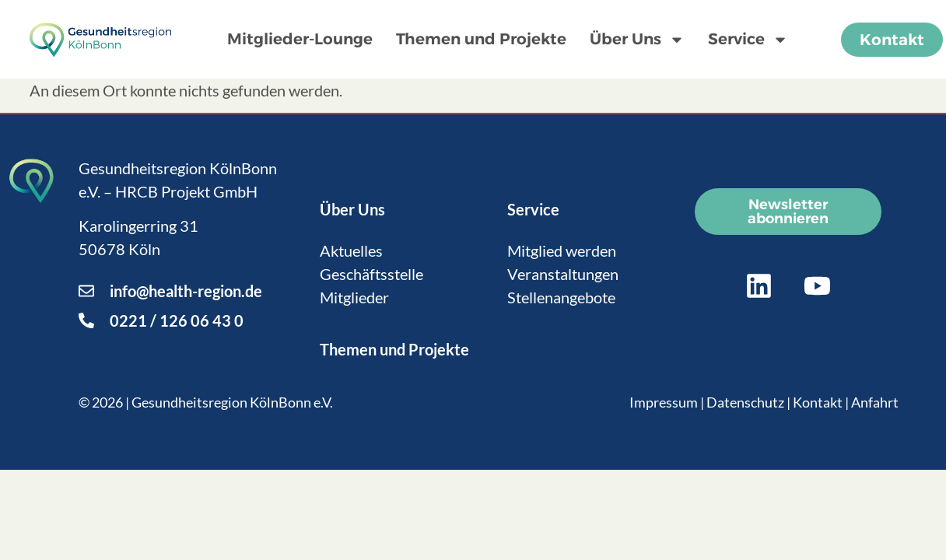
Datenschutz (745, 402)
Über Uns (637, 40)
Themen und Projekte (481, 39)
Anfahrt (875, 402)
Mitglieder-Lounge (300, 39)
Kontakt (818, 402)
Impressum (664, 402)
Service (748, 40)
